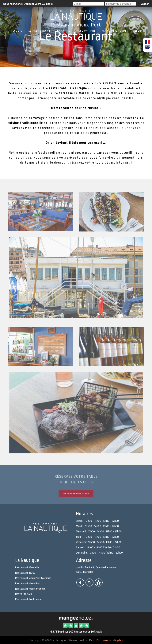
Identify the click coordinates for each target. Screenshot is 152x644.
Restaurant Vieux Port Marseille (33, 578)
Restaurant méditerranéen (30, 589)
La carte (64, 31)
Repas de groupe (114, 31)
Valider (145, 4)
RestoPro (95, 640)
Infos (137, 31)
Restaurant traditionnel (29, 599)
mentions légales (113, 640)
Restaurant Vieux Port (28, 584)
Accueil (16, 31)
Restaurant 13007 (25, 573)
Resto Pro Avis (24, 594)
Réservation (86, 31)
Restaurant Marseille (27, 568)
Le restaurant (40, 31)
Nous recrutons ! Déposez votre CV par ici (28, 4)
